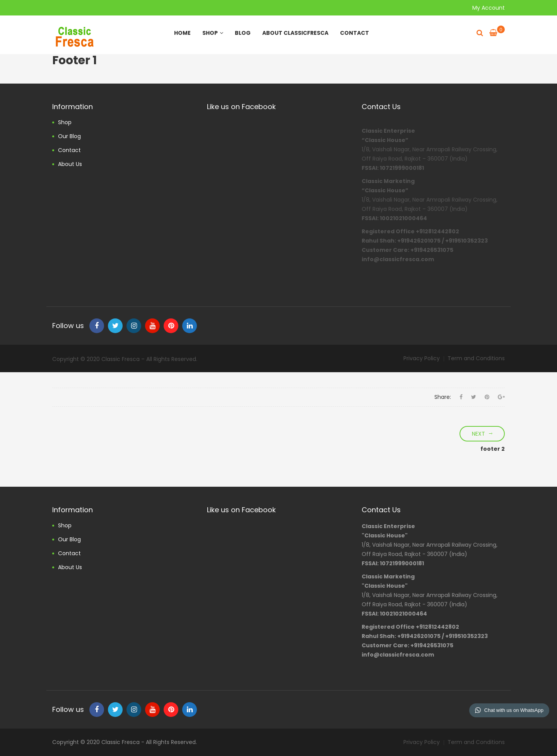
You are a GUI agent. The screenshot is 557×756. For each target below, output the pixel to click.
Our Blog (69, 136)
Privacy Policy (422, 358)
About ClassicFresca (295, 33)
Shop (213, 33)
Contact (355, 33)
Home (182, 33)
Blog (243, 33)
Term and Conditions (476, 358)
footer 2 (493, 449)
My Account (489, 8)
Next (478, 434)
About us (70, 164)
